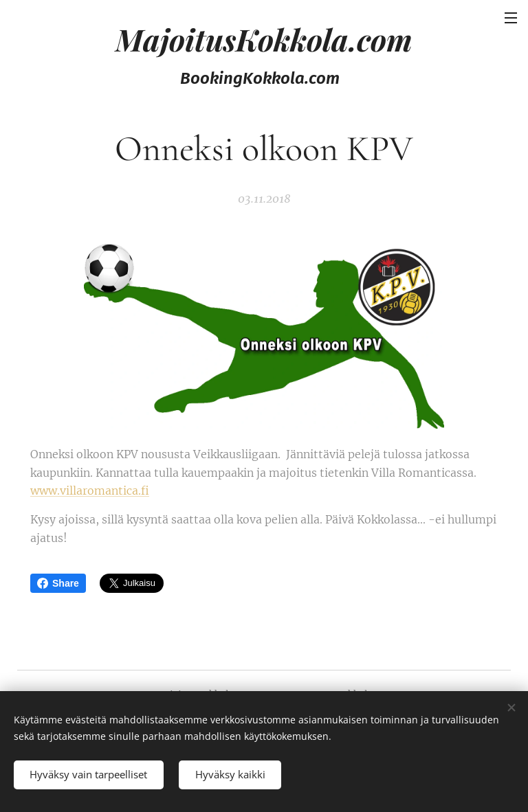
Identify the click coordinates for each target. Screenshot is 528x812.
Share (58, 583)
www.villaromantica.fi (90, 490)
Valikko (511, 18)
